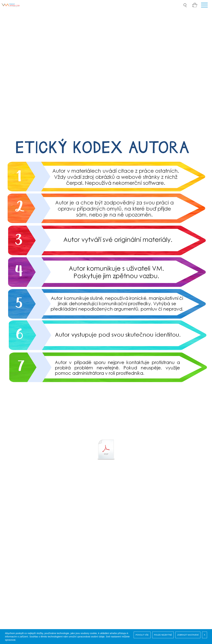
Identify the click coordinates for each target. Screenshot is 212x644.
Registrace (12, 544)
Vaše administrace (17, 547)
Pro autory (12, 560)
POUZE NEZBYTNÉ (163, 635)
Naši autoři (12, 540)
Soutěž (10, 537)
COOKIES (12, 554)
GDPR (10, 550)
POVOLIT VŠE (142, 635)
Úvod (9, 534)
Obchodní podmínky (18, 557)
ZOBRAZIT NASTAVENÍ (188, 635)
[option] (106, 410)
